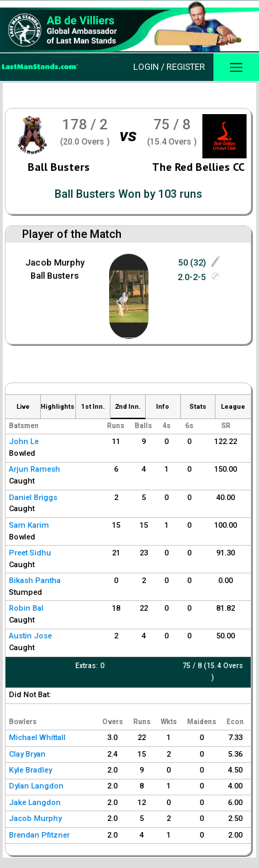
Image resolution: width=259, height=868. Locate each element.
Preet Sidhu (30, 553)
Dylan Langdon (36, 786)
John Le (24, 442)
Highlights (58, 406)
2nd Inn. (128, 406)
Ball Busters (59, 167)
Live (23, 406)
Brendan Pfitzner (39, 835)
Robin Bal (26, 608)
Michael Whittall (37, 738)
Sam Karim (29, 525)
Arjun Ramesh (35, 469)
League (233, 406)
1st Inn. (93, 406)
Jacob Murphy (55, 262)
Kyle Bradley (30, 770)
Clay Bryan (27, 754)
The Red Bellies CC (198, 167)
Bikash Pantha (35, 581)
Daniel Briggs (33, 498)
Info (163, 406)
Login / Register (169, 67)
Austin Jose (30, 636)
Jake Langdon (35, 803)
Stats (198, 406)
